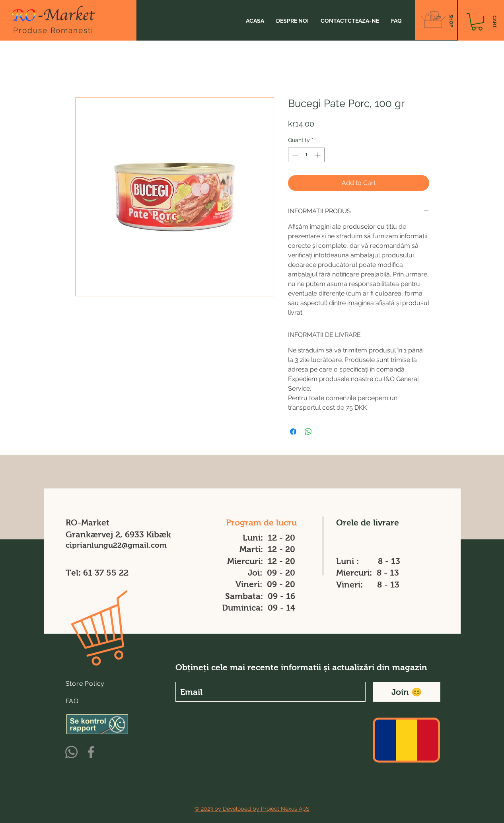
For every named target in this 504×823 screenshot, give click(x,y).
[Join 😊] (407, 692)
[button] (477, 22)
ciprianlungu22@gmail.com (116, 545)
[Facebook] (91, 752)
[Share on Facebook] (293, 432)
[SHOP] (451, 21)
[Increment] (318, 155)
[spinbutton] (306, 155)
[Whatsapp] (71, 752)
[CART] (494, 22)
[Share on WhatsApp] (308, 432)
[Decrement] (294, 155)
